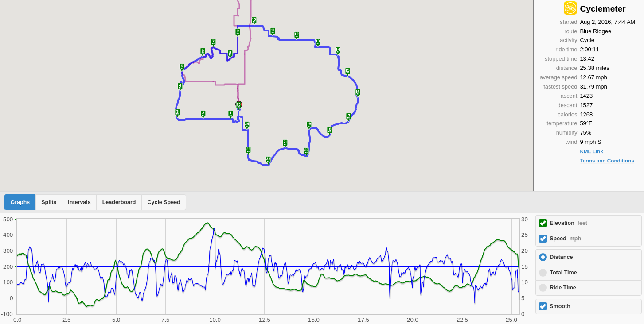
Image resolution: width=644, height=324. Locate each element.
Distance (561, 257)
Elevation (568, 223)
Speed (565, 239)
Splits (49, 202)
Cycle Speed (164, 202)
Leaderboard (119, 202)
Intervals (79, 202)
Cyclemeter (603, 9)
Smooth (560, 306)
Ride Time (563, 288)
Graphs (20, 202)
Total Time (563, 273)
